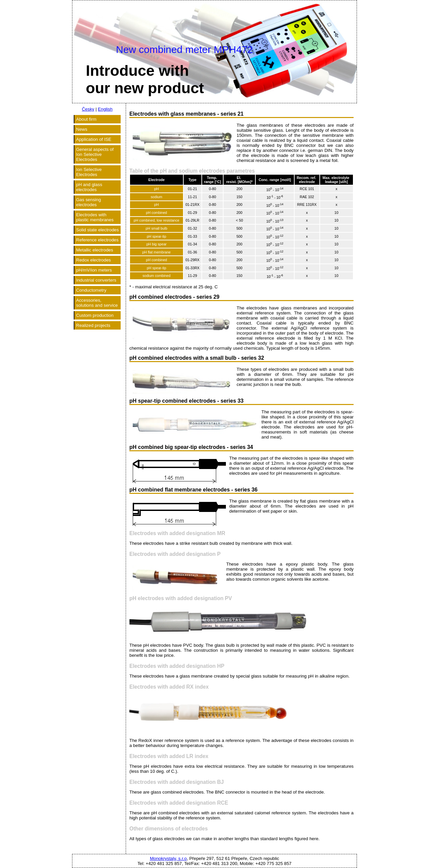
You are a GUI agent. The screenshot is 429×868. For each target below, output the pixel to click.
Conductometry (91, 290)
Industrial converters (96, 280)
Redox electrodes (94, 260)
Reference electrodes (97, 240)
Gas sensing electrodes (88, 202)
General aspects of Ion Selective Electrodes (95, 154)
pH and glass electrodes (89, 187)
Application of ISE (94, 139)
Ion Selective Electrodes (89, 172)
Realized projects (93, 325)
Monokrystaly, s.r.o (168, 858)
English (105, 109)
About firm (86, 119)
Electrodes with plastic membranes (95, 217)
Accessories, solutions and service (97, 303)
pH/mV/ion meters (94, 270)
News (82, 129)
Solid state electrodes (97, 230)
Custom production (95, 315)
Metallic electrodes (95, 250)
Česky (88, 109)
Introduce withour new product (145, 79)
